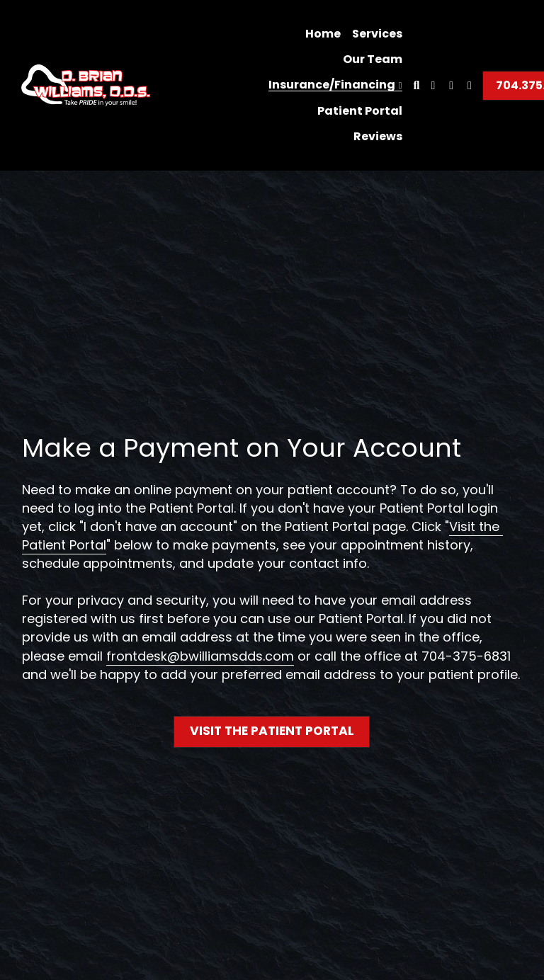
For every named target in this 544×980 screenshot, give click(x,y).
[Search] (417, 86)
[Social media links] (433, 86)
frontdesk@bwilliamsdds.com (200, 657)
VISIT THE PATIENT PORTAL (272, 731)
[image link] (86, 84)
